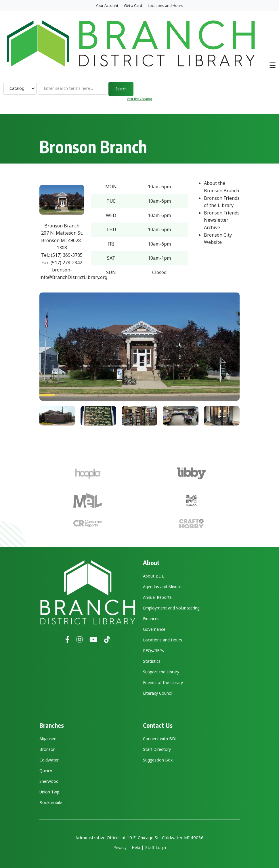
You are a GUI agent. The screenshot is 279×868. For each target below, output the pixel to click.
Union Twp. (50, 792)
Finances (151, 619)
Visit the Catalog (139, 99)
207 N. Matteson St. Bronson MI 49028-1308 (62, 240)
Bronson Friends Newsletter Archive (222, 220)
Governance (154, 629)
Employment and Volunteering (171, 608)
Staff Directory (157, 749)
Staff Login (156, 848)
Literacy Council (158, 693)
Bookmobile (51, 803)
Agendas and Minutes (163, 587)
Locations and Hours (166, 5)
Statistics (152, 661)
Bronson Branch (62, 226)
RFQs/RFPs (153, 650)
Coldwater (49, 760)
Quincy (46, 771)
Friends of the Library (163, 682)
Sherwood (49, 781)
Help (136, 848)
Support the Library (161, 672)
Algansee (48, 739)
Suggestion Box (158, 760)
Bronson (47, 749)
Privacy (120, 848)
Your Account (107, 5)
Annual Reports (157, 597)
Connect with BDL (160, 739)
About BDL (153, 576)
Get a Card (133, 5)
